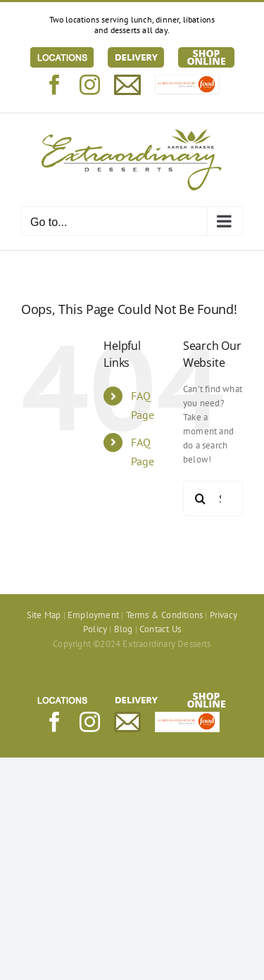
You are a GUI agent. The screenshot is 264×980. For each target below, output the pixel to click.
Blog (124, 629)
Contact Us (160, 629)
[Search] (201, 498)
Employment (93, 615)
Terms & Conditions (165, 615)
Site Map (44, 615)
